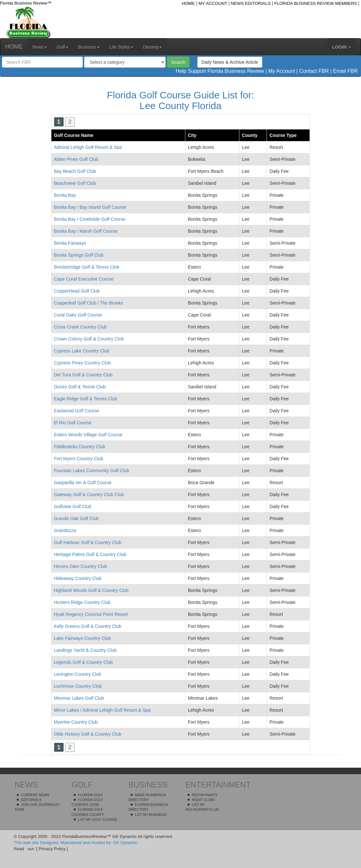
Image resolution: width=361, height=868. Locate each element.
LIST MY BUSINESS (151, 815)
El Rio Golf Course (73, 423)
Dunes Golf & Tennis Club (80, 387)
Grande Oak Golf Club (77, 518)
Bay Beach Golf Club (75, 171)
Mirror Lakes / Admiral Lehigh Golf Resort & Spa (102, 710)
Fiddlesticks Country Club (80, 447)
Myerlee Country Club (76, 722)
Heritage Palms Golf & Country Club (90, 554)
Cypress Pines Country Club (82, 363)
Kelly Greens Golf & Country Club (88, 626)
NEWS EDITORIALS (251, 3)
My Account (282, 71)
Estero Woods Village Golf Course (88, 435)
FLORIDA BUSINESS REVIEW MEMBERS (316, 3)
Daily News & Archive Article (230, 62)
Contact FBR (314, 71)
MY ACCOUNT (213, 3)
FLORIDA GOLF (91, 795)
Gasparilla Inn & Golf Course (83, 483)
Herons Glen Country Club (81, 566)
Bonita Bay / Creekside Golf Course (90, 219)
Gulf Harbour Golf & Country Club (88, 542)
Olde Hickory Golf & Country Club (88, 734)
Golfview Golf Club (73, 506)
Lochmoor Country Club (78, 686)
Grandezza (65, 530)
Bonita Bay (65, 195)
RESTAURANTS (205, 795)
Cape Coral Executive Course (84, 279)
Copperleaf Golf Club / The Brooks (89, 303)
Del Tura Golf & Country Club (83, 375)
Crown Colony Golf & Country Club (89, 339)
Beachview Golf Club (75, 183)
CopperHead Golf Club (77, 291)
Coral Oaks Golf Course (78, 315)
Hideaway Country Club (78, 578)
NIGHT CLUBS (203, 800)
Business (89, 47)
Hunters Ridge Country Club (82, 602)
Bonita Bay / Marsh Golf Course (86, 231)
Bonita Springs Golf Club (79, 255)
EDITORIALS (31, 800)
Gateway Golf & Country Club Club (89, 495)
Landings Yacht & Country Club (85, 650)
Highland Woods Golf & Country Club (91, 590)
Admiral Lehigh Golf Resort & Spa (88, 147)
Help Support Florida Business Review (220, 71)
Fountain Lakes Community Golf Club (92, 471)
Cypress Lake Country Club (82, 351)
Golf (62, 47)
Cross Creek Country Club (80, 327)
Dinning (152, 47)
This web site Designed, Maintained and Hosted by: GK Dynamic (75, 843)
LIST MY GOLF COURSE (98, 819)
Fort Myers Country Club (79, 459)
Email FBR (345, 71)
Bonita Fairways (70, 243)
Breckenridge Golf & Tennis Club (87, 267)
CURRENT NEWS (35, 795)
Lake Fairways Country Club (82, 638)
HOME (188, 3)
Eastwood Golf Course (77, 411)
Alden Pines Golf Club (76, 159)
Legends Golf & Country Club (83, 662)
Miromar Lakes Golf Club (79, 698)
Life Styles (121, 47)
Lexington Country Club (78, 674)
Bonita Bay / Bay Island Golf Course (90, 207)
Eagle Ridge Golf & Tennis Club (86, 399)
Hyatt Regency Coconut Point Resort (91, 614)
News (40, 47)
